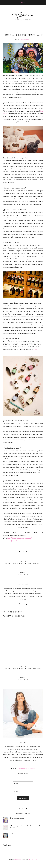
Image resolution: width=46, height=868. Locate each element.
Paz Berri (18, 860)
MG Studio (33, 860)
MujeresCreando (25, 39)
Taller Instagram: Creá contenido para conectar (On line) (25, 827)
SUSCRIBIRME (23, 798)
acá (36, 350)
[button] (23, 2)
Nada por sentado (16, 834)
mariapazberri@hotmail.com (27, 768)
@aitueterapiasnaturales (20, 541)
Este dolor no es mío (17, 818)
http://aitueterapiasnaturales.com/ (19, 538)
